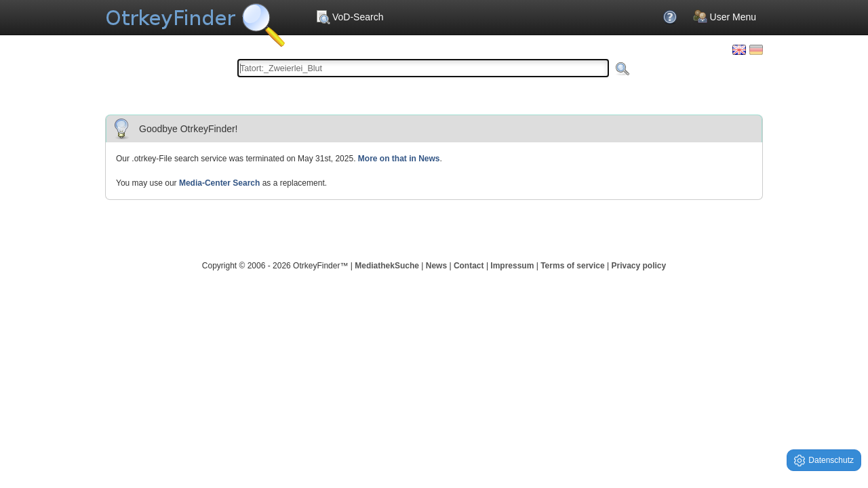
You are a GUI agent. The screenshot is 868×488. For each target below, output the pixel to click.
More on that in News (399, 159)
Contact (469, 266)
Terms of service (573, 266)
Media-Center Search (219, 183)
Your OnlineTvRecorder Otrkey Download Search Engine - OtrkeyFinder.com (195, 20)
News (436, 266)
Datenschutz (824, 461)
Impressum (512, 266)
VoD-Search (349, 17)
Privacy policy (638, 266)
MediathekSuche (387, 266)
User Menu (725, 17)
